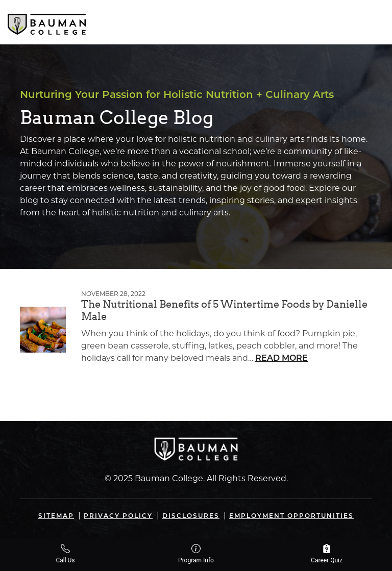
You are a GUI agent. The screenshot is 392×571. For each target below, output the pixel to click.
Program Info (196, 554)
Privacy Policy (118, 516)
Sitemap (56, 516)
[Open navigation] (376, 22)
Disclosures (191, 516)
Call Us (65, 554)
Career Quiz (327, 554)
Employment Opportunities (291, 516)
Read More (281, 359)
